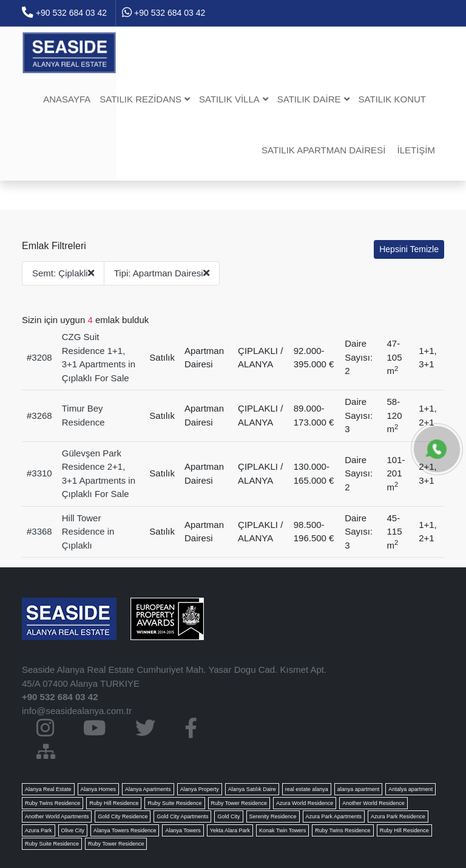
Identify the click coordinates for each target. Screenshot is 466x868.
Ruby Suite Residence (174, 803)
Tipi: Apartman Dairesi (162, 273)
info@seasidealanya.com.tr (77, 711)
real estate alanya (307, 789)
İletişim (416, 150)
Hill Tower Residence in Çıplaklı (88, 532)
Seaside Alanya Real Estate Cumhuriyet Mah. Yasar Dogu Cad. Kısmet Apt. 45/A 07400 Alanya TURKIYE (174, 676)
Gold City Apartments (182, 816)
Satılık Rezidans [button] (145, 99)
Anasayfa (67, 99)
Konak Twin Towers (282, 830)
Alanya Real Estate (48, 789)
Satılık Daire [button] (313, 99)
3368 (42, 531)
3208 (42, 357)
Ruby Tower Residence (239, 803)
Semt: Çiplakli (63, 273)
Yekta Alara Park (230, 830)
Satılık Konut (392, 99)
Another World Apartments (57, 816)
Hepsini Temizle (409, 249)
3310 (42, 473)
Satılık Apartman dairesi (323, 150)
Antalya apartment (410, 789)
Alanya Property (200, 789)
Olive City (73, 830)
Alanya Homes (99, 789)
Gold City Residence (123, 816)
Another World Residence (373, 803)
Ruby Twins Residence (52, 803)
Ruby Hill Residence (114, 803)
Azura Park (39, 830)
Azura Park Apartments (334, 816)
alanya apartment (359, 789)
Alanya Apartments (148, 789)
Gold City (228, 816)
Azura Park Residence (398, 816)
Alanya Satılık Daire (252, 789)
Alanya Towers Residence (125, 830)
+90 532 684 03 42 (64, 13)
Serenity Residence (273, 816)
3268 (42, 416)
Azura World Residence (305, 803)
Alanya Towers (183, 830)
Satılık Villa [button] (234, 99)
